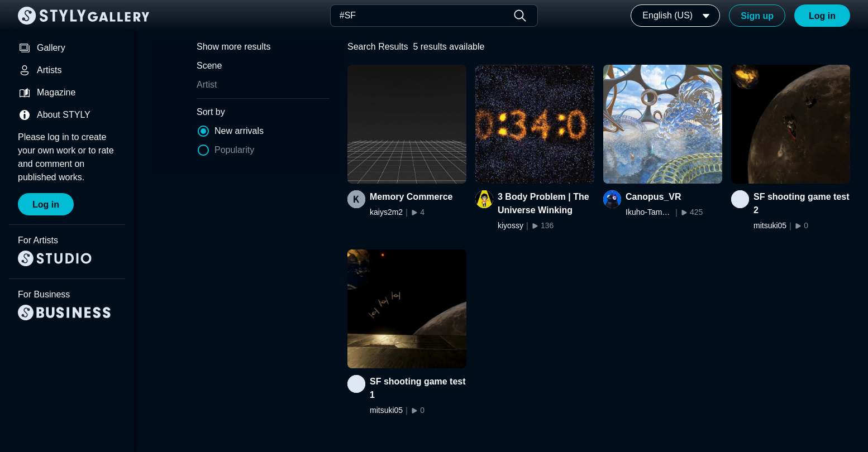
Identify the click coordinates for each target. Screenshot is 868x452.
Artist (207, 85)
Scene (209, 66)
